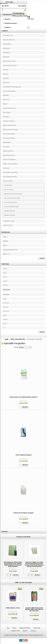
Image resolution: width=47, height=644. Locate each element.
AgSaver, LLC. (7, 254)
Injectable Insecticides (10, 215)
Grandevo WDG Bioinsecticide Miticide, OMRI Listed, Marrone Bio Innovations (34, 609)
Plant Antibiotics (7, 142)
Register (3, 5)
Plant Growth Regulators (9, 134)
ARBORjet (6, 241)
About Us (25, 631)
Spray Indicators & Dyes (9, 155)
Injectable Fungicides (9, 211)
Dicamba (5, 277)
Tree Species (6, 168)
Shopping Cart (4, 11)
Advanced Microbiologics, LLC (10, 250)
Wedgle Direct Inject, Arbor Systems (13, 194)
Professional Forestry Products (11, 130)
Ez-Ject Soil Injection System (11, 207)
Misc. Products (7, 112)
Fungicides (6, 70)
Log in (2, 7)
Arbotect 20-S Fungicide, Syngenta (23, 513)
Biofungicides (6, 53)
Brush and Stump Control (9, 61)
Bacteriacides (6, 48)
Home (6, 339)
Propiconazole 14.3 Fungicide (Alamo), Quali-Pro (23, 397)
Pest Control (6, 147)
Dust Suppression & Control (10, 65)
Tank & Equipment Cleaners (10, 177)
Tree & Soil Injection (8, 181)
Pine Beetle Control (8, 35)
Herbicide (6, 290)
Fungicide (5, 281)
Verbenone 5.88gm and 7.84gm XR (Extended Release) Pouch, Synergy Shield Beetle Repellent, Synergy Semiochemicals (34, 564)
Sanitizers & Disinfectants (9, 160)
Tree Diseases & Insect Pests (10, 172)
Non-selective (6, 303)
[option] (13, 559)
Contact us (33, 631)
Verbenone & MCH (8, 225)
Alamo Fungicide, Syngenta (23, 455)
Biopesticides (6, 57)
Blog (8, 628)
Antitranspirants (7, 44)
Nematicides (6, 117)
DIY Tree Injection (9, 189)
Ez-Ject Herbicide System (11, 202)
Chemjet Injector (8, 185)
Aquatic (5, 273)
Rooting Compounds (8, 151)
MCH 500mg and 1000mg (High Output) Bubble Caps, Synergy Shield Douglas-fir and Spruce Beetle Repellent (13, 564)
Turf (4, 328)
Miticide (5, 299)
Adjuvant (5, 269)
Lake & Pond (6, 100)
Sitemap (14, 628)
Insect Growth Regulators (9, 91)
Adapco (5, 245)
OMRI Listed (6, 307)
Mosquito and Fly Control (9, 108)
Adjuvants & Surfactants (9, 40)
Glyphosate (5, 285)
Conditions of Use (15, 631)
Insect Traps (6, 83)
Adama (5, 237)
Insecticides (6, 78)
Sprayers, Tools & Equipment (10, 164)
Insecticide (6, 294)
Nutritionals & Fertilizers (9, 121)
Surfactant (5, 319)
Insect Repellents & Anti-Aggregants (12, 87)
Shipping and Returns (25, 628)
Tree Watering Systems (9, 221)
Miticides (5, 104)
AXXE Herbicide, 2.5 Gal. (13, 608)
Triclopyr (5, 324)
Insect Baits (6, 95)
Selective (5, 315)
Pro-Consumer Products (9, 138)
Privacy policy (37, 628)
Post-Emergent (6, 311)
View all (42, 258)
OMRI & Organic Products (9, 125)
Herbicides (6, 74)
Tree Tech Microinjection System (12, 198)
